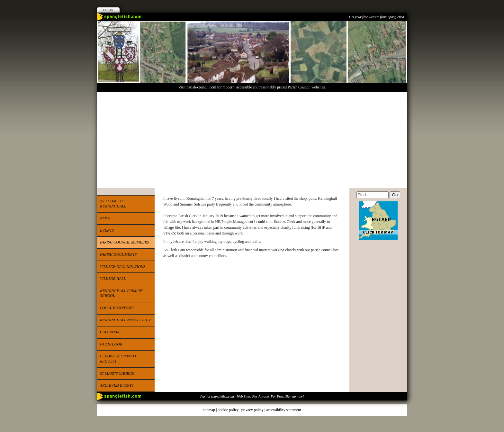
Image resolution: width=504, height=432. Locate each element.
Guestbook (111, 344)
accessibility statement (283, 410)
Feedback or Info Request (118, 359)
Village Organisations (123, 267)
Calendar (110, 332)
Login (108, 10)
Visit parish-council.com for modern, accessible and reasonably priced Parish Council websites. (252, 87)
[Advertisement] (252, 140)
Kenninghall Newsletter (125, 320)
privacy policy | (254, 410)
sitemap (209, 410)
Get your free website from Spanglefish (377, 17)
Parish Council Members (124, 242)
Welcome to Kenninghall (113, 204)
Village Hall (113, 279)
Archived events (117, 385)
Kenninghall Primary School (122, 293)
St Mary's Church (117, 373)
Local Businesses (117, 308)
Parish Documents (118, 254)
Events (107, 230)
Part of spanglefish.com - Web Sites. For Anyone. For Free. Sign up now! (252, 396)
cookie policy (228, 410)
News (105, 218)
